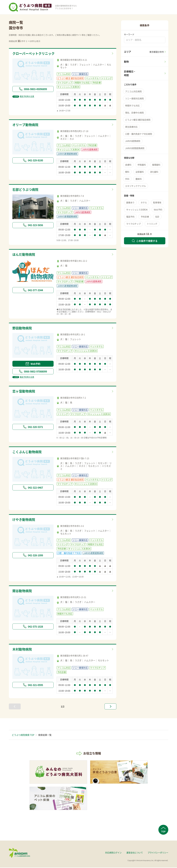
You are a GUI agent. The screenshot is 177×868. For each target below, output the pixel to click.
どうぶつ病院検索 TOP (23, 735)
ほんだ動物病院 (24, 255)
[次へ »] (110, 707)
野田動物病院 (23, 328)
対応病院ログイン (113, 853)
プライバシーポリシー (158, 853)
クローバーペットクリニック (34, 54)
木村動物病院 (23, 650)
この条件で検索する (145, 241)
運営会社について (135, 853)
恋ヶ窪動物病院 (24, 392)
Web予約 (33, 364)
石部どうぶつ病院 (26, 190)
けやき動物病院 (24, 520)
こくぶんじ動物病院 (28, 452)
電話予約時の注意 (23, 96)
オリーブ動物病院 (26, 125)
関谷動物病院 (23, 591)
